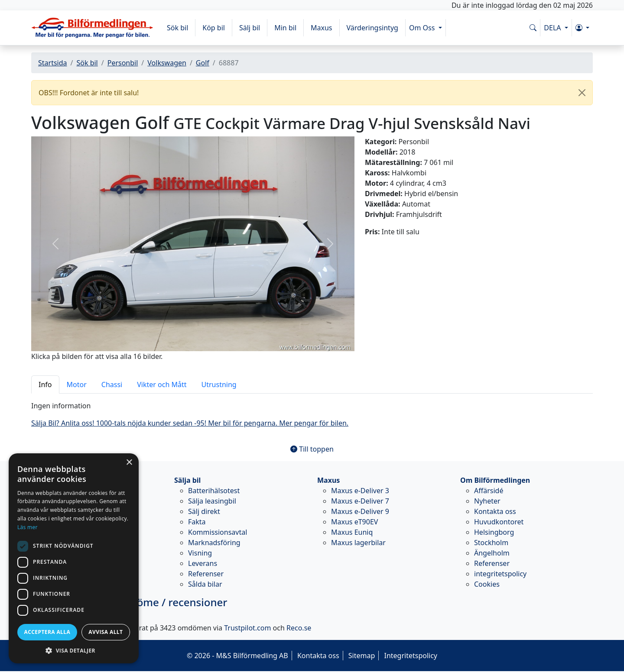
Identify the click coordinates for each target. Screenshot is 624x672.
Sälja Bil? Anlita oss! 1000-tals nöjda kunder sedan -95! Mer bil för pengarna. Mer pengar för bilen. (190, 423)
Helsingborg (494, 532)
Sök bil (177, 28)
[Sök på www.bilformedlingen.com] (533, 28)
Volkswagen (167, 63)
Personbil (123, 63)
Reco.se (299, 628)
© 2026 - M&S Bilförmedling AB (237, 656)
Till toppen (312, 449)
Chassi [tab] (112, 384)
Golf (203, 63)
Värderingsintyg (372, 28)
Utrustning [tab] (219, 384)
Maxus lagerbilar (358, 543)
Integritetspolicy (411, 656)
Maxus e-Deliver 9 (360, 511)
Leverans (203, 563)
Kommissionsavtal (218, 532)
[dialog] (74, 558)
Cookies (487, 584)
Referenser (206, 574)
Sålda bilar (205, 584)
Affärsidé (489, 491)
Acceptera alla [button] (47, 632)
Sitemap (362, 656)
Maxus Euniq (352, 532)
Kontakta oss (495, 511)
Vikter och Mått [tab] (162, 384)
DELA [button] (553, 28)
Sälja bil (187, 480)
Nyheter (487, 501)
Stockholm (491, 543)
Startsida (53, 63)
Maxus (322, 28)
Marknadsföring (214, 543)
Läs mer (28, 527)
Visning (200, 553)
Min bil (285, 28)
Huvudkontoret (499, 522)
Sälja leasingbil (212, 501)
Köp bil (214, 28)
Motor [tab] (77, 384)
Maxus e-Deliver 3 (360, 491)
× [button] (129, 463)
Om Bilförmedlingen (495, 480)
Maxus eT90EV (354, 522)
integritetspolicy (500, 574)
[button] (582, 28)
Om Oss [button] (423, 28)
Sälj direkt (204, 511)
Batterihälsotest (214, 491)
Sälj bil (250, 28)
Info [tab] (45, 384)
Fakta (197, 522)
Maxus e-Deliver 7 (360, 501)
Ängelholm (492, 553)
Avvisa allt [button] (106, 632)
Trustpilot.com (247, 628)
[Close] (582, 93)
